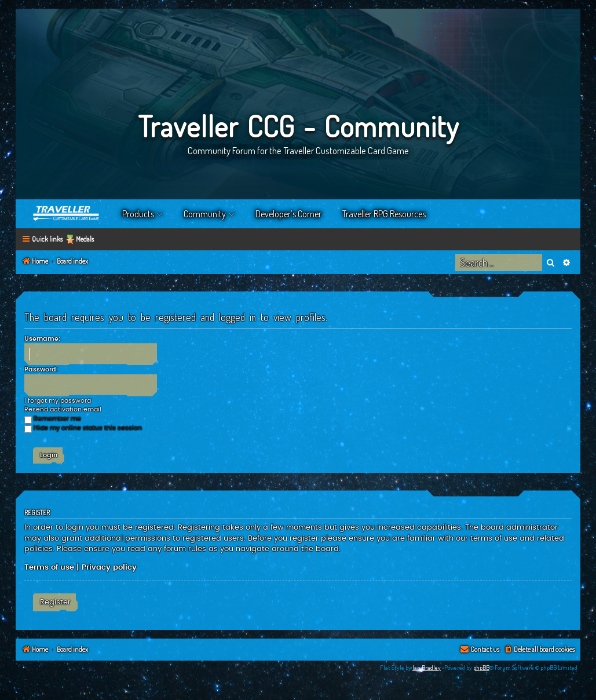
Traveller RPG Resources (384, 214)
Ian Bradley (427, 668)
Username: (42, 339)
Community (205, 214)
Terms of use (49, 567)
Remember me (53, 419)
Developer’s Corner (288, 214)
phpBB (481, 668)
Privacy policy (109, 567)
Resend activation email (63, 409)
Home (67, 214)
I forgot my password (58, 401)
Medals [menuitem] (85, 239)
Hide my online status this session (83, 428)
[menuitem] (539, 650)
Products (138, 214)
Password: (41, 369)
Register (55, 602)
